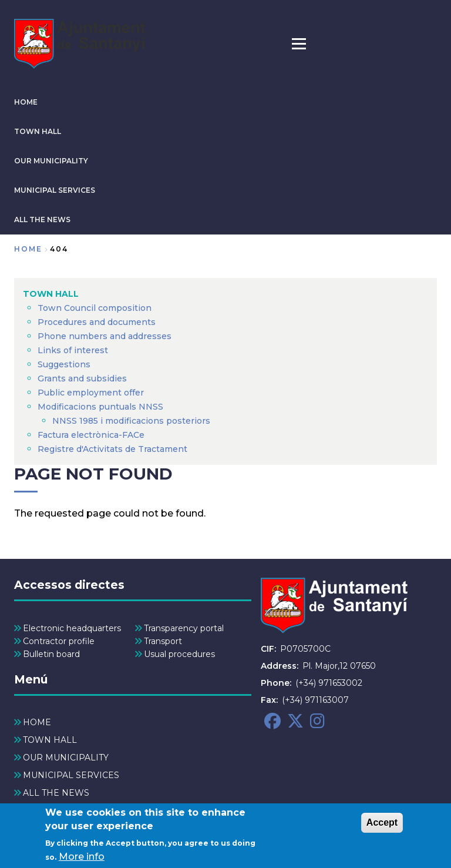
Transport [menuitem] (163, 641)
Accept (382, 827)
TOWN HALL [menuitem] (51, 294)
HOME (26, 102)
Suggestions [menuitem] (64, 364)
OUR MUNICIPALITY (51, 161)
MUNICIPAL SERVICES (55, 190)
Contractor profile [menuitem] (59, 641)
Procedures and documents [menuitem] (97, 322)
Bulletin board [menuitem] (51, 654)
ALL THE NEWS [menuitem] (56, 793)
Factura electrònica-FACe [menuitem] (91, 435)
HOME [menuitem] (37, 722)
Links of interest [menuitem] (73, 350)
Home (28, 249)
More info (82, 860)
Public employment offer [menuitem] (91, 393)
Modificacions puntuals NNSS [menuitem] (100, 407)
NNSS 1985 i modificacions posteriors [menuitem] (132, 421)
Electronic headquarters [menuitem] (72, 628)
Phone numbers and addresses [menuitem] (105, 336)
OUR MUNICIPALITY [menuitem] (66, 758)
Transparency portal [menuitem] (184, 628)
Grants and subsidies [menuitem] (82, 378)
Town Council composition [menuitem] (95, 308)
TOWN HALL (38, 131)
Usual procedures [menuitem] (179, 654)
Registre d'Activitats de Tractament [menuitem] (112, 449)
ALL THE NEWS (42, 219)
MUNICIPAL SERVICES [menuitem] (71, 775)
